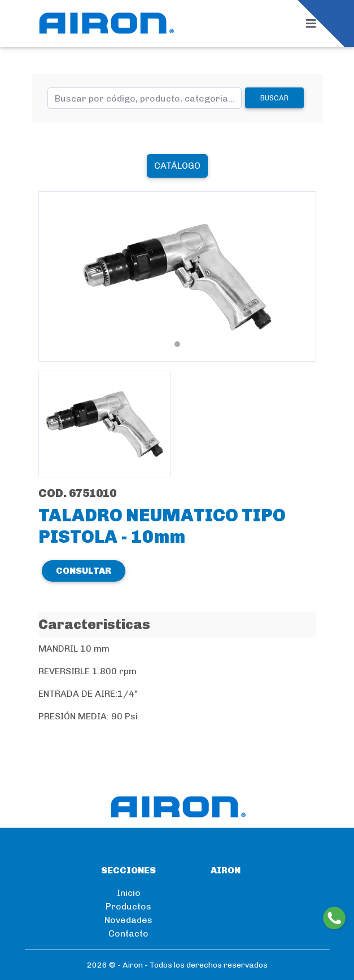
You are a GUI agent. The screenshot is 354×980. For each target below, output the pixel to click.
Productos (128, 906)
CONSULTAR (84, 571)
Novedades (128, 920)
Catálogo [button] (177, 166)
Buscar (274, 98)
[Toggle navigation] (314, 24)
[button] (59, 276)
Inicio (129, 893)
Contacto (128, 933)
